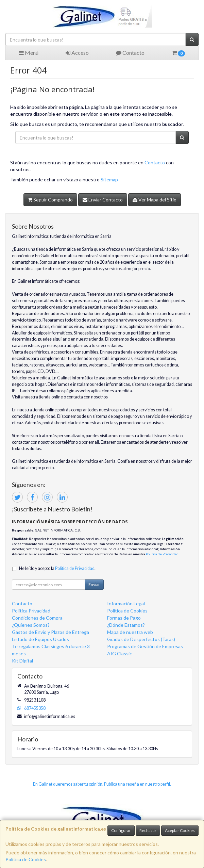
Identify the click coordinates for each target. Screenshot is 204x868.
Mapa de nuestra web (130, 632)
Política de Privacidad (162, 554)
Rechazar (148, 830)
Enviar (94, 584)
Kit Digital (22, 661)
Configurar (121, 830)
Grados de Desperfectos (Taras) (141, 639)
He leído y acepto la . (57, 568)
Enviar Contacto (103, 200)
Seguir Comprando (50, 200)
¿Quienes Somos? (31, 625)
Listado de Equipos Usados (40, 639)
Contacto (130, 53)
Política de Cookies (26, 859)
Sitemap (109, 179)
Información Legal (126, 603)
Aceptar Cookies (180, 830)
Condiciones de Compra (37, 618)
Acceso (77, 53)
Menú (29, 53)
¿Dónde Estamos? (126, 625)
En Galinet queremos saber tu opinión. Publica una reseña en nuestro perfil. (102, 784)
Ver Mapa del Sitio (155, 200)
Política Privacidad (31, 611)
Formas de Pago (124, 618)
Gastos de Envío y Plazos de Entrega (50, 632)
